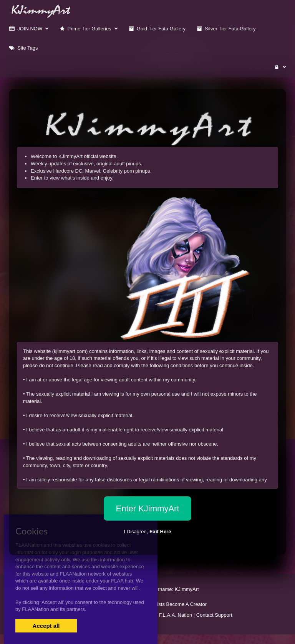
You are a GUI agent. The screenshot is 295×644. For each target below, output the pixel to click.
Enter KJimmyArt (147, 508)
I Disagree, (148, 532)
